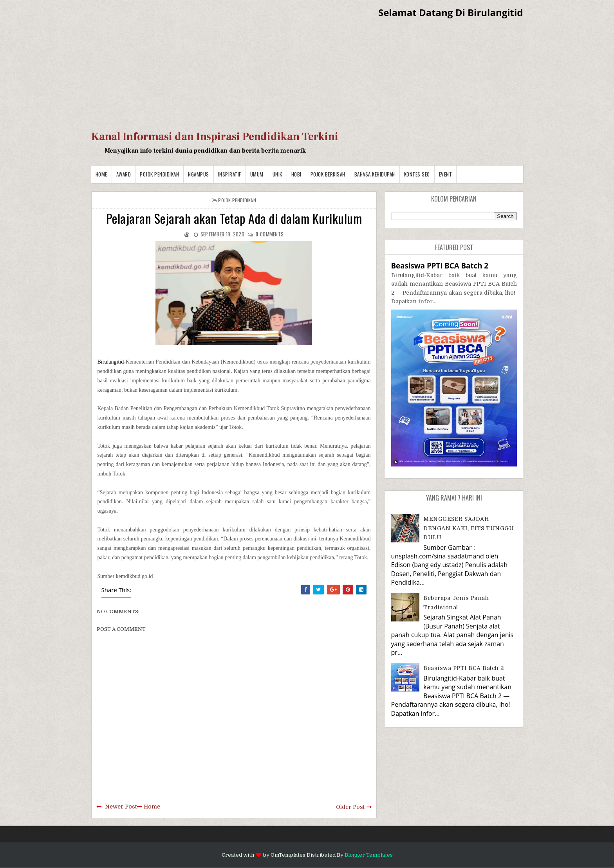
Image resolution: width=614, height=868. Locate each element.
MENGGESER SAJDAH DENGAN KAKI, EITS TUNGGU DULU (469, 528)
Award (124, 174)
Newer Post (121, 807)
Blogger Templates (369, 855)
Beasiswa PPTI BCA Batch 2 (440, 266)
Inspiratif (230, 174)
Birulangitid (111, 362)
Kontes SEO (417, 174)
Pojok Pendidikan (159, 174)
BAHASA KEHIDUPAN (375, 174)
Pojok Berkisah (328, 174)
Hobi (296, 174)
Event (446, 174)
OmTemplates (288, 855)
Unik (277, 174)
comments (269, 234)
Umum (257, 174)
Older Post (350, 807)
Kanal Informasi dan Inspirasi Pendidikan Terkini (215, 137)
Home (101, 174)
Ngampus (199, 174)
